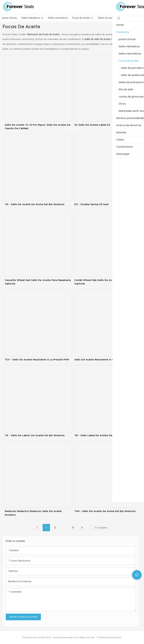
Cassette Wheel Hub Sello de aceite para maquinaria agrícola (38, 282)
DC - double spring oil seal (91, 204)
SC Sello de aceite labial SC (92, 125)
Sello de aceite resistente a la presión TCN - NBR (106, 360)
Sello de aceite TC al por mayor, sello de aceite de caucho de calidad (38, 127)
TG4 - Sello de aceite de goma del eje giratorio (105, 511)
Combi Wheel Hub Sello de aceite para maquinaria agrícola (106, 282)
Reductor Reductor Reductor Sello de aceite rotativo (33, 513)
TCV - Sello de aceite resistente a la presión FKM (37, 360)
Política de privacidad (110, 637)
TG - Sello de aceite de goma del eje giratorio (35, 204)
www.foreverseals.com (65, 637)
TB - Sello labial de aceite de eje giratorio (102, 435)
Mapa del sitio (88, 637)
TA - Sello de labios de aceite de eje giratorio (35, 435)
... (64, 526)
